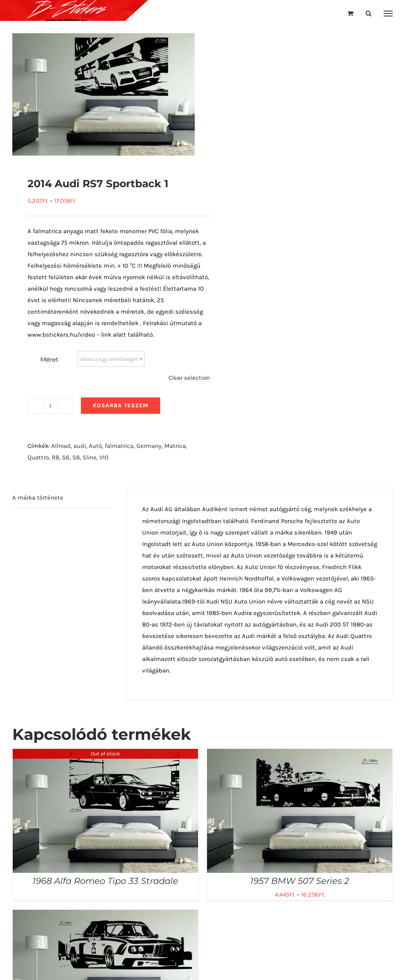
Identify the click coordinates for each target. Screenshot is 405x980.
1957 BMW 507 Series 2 (300, 881)
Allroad (61, 446)
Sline (90, 457)
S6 (66, 457)
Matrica (175, 446)
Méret (49, 359)
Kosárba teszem (121, 405)
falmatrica (119, 446)
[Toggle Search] (368, 13)
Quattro (38, 457)
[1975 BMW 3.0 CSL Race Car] (105, 916)
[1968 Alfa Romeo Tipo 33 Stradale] (105, 755)
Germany (149, 446)
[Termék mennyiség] (50, 406)
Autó (95, 446)
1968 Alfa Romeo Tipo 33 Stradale (105, 881)
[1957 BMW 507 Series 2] (300, 755)
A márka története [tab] (38, 498)
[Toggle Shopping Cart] (350, 13)
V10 (104, 457)
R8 (55, 457)
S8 (76, 457)
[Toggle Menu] (388, 14)
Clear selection (189, 378)
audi (80, 446)
